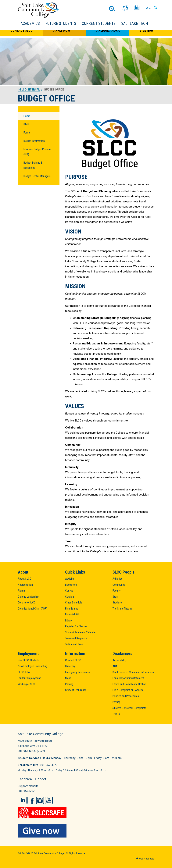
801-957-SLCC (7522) (31, 751)
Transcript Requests (76, 638)
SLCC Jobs (24, 672)
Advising (70, 579)
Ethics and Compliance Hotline (129, 684)
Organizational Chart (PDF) (32, 609)
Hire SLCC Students (29, 660)
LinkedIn (23, 800)
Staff (26, 124)
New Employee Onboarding (32, 666)
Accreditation (25, 585)
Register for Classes (76, 626)
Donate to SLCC (27, 603)
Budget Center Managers (37, 176)
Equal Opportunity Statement (128, 678)
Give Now (146, 30)
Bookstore (71, 585)
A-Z (149, 8)
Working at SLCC (27, 684)
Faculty (116, 591)
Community (119, 585)
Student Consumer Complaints (129, 708)
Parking (69, 684)
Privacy (116, 702)
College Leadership (28, 597)
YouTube (49, 800)
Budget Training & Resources (33, 165)
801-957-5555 (27, 791)
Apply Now (62, 30)
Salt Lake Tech (135, 23)
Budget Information (34, 141)
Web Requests (146, 859)
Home (27, 116)
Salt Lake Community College (38, 10)
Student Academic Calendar (80, 632)
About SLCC (25, 579)
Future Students (61, 23)
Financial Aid (72, 614)
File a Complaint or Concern (128, 690)
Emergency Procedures (78, 672)
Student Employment (29, 678)
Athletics (118, 579)
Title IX (116, 714)
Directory (70, 666)
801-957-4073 (49, 765)
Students (118, 603)
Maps (68, 678)
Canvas (69, 591)
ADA (115, 666)
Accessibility (120, 660)
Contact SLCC (21, 30)
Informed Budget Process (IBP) (37, 152)
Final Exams (72, 609)
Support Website (28, 786)
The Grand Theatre (122, 609)
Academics (30, 23)
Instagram (40, 800)
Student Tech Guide (76, 690)
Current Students (99, 23)
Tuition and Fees (74, 644)
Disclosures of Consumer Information (133, 672)
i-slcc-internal (29, 90)
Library (69, 621)
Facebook (31, 800)
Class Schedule (74, 603)
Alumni (22, 591)
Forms (27, 133)
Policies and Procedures (126, 696)
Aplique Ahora (108, 30)
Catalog (70, 597)
